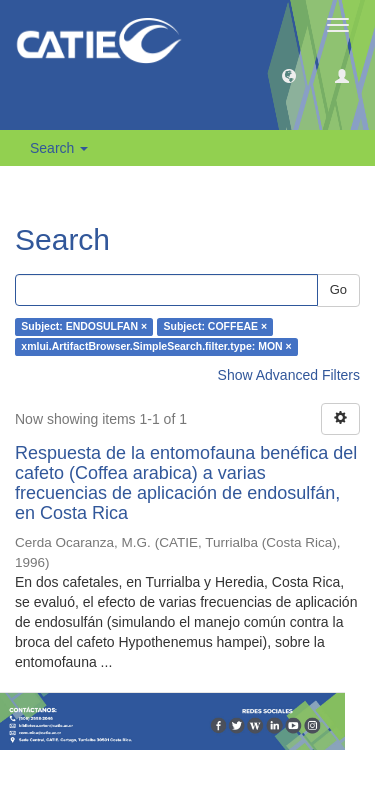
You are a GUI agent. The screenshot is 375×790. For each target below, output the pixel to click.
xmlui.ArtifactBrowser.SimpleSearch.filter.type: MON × (156, 347)
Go (338, 289)
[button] (289, 75)
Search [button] (59, 148)
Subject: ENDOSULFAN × (84, 327)
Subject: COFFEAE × (216, 327)
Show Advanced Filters (289, 375)
